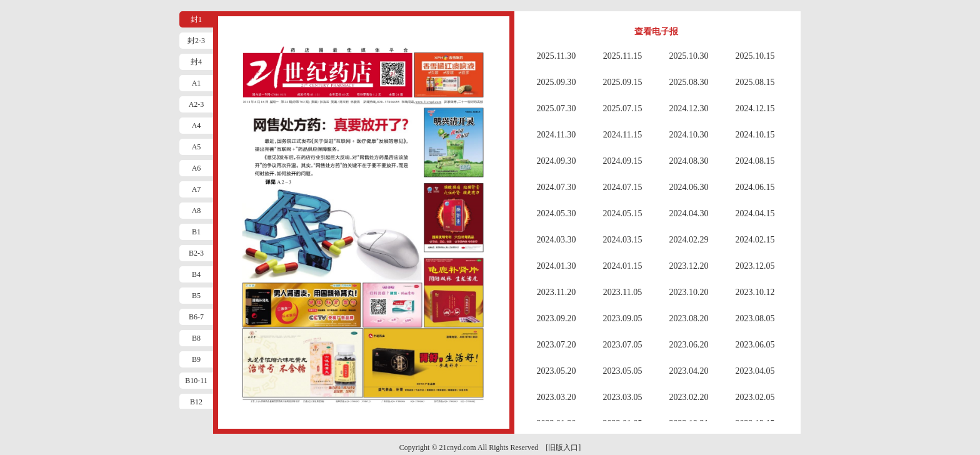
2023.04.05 (755, 371)
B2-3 (196, 253)
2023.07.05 (623, 345)
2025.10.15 (755, 56)
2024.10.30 (689, 135)
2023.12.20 (689, 266)
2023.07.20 (557, 345)
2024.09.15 (623, 161)
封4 (196, 62)
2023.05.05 (623, 371)
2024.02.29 (689, 240)
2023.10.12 (755, 292)
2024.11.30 (556, 135)
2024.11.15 (622, 135)
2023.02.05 (755, 397)
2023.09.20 (557, 318)
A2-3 (197, 104)
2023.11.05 (622, 292)
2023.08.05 (755, 318)
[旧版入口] (563, 447)
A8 (197, 211)
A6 (197, 168)
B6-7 (196, 317)
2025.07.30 (557, 108)
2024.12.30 (689, 108)
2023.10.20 (689, 292)
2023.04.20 (689, 371)
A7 (197, 189)
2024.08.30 (689, 161)
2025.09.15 (623, 82)
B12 (196, 402)
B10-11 (196, 381)
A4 (197, 126)
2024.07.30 (557, 187)
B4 (196, 274)
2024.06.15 (755, 187)
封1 (196, 19)
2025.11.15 (622, 56)
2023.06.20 (689, 345)
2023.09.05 (623, 318)
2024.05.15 (623, 213)
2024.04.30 (689, 213)
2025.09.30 (557, 82)
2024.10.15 (755, 135)
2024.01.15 (623, 266)
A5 (197, 147)
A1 (197, 83)
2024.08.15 (755, 161)
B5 (196, 296)
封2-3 (196, 41)
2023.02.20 (689, 397)
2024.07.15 (623, 187)
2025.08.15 (755, 82)
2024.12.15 (755, 108)
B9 (196, 359)
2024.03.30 (557, 240)
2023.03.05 (623, 397)
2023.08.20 (689, 318)
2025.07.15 (623, 108)
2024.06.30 (689, 187)
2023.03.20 (557, 397)
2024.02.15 (755, 240)
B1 (196, 232)
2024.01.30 (557, 266)
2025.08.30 (689, 82)
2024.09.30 (557, 161)
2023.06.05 (755, 345)
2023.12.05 (755, 266)
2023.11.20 (556, 292)
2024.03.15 (623, 240)
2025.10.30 (689, 56)
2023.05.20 (557, 371)
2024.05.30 (557, 213)
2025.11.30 (556, 56)
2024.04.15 (755, 213)
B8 (196, 338)
